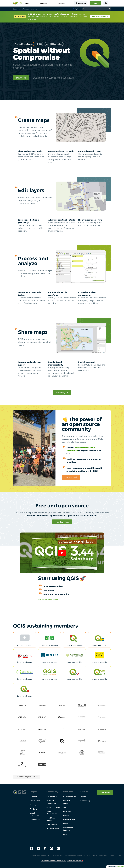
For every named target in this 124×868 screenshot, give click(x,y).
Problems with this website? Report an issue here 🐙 (62, 861)
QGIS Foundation (53, 807)
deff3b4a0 (120, 867)
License (87, 856)
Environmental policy (73, 856)
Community (52, 792)
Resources (68, 792)
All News (33, 809)
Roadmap (67, 811)
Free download (62, 522)
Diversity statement (38, 856)
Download (21, 78)
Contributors (52, 824)
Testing (66, 807)
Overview (33, 797)
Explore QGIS (62, 393)
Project (33, 792)
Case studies (35, 801)
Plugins (33, 805)
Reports (66, 815)
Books (66, 824)
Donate (83, 797)
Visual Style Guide (100, 856)
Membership (85, 801)
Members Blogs (53, 828)
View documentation (48, 600)
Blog (65, 834)
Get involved (71, 477)
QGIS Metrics (35, 820)
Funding (84, 792)
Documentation (70, 797)
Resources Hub (69, 820)
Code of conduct (55, 856)
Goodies (113, 856)
